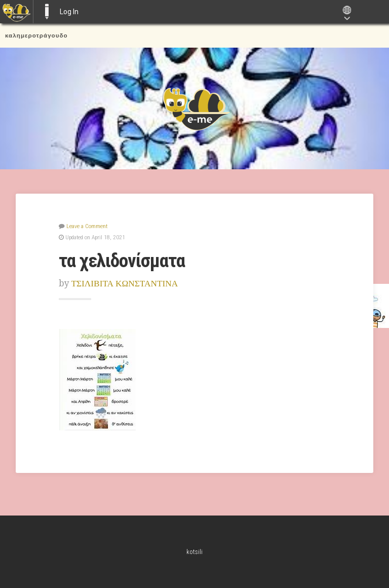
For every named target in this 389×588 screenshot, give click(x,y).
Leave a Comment (87, 226)
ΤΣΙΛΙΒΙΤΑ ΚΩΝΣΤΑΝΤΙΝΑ (125, 283)
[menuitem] (16, 12)
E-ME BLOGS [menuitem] (47, 12)
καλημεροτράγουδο (36, 35)
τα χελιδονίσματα (122, 261)
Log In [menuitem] (69, 12)
